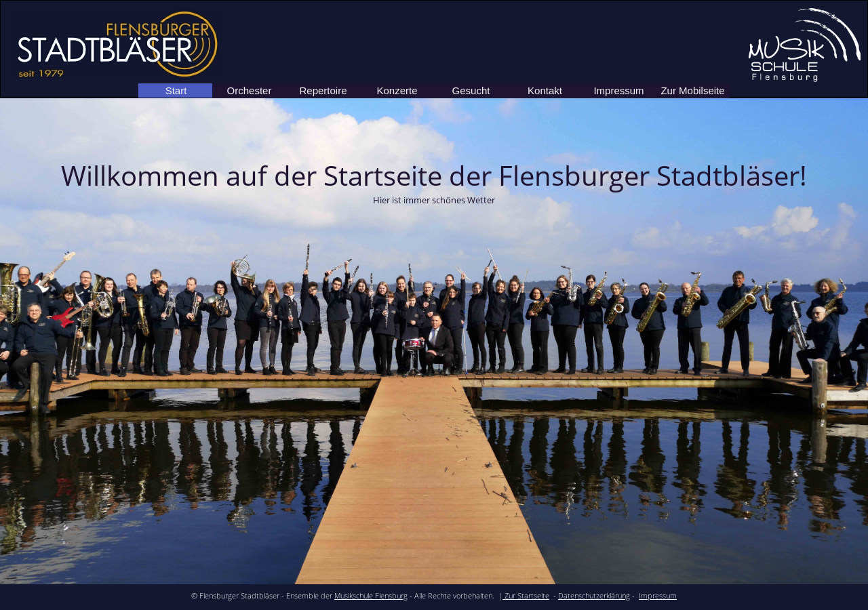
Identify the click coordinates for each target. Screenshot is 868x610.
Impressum (658, 596)
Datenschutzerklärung (594, 596)
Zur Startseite (526, 596)
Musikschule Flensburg (371, 596)
